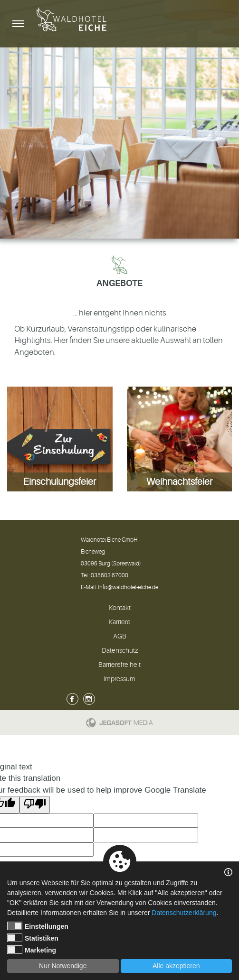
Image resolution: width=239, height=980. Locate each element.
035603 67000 (110, 575)
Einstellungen (38, 926)
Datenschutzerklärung (184, 913)
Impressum (119, 679)
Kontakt (120, 608)
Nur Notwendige (63, 966)
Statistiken (33, 938)
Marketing (32, 950)
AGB (120, 636)
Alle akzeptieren (176, 966)
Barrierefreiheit (119, 665)
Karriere (120, 622)
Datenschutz (120, 650)
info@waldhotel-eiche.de (128, 587)
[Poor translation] (35, 805)
